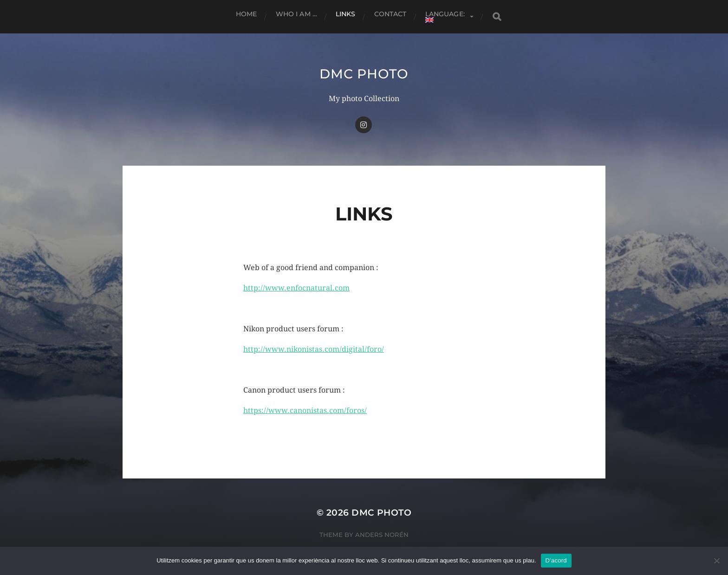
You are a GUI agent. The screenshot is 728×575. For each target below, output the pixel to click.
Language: (446, 16)
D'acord (556, 560)
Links (346, 14)
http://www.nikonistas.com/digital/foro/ (314, 349)
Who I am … (296, 14)
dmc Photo (364, 74)
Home (247, 14)
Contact (390, 14)
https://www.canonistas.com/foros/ (305, 410)
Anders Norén (382, 535)
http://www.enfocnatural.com (296, 288)
